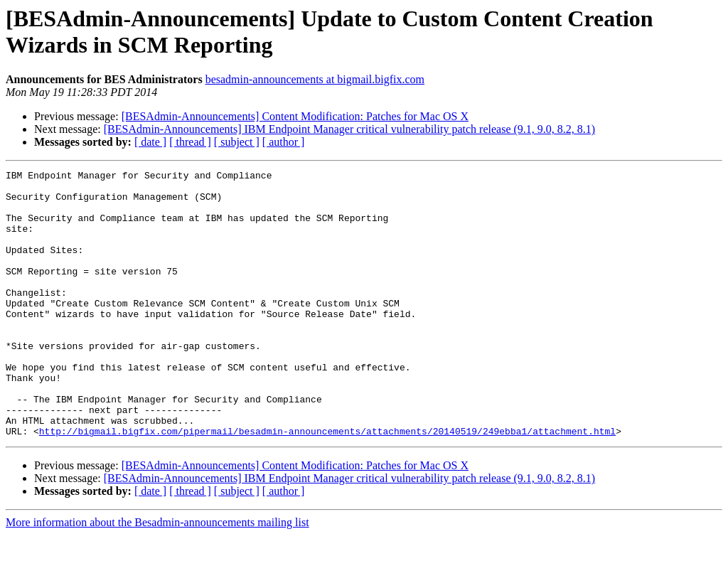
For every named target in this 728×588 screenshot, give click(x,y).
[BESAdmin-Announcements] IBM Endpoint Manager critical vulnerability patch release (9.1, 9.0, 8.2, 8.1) (349, 129)
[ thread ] (190, 142)
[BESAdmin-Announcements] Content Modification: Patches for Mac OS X (295, 116)
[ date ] (150, 142)
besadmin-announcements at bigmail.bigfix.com (315, 79)
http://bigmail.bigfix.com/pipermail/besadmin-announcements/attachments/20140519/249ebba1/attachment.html (327, 484)
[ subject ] (237, 142)
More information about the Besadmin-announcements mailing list (157, 576)
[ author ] (284, 142)
